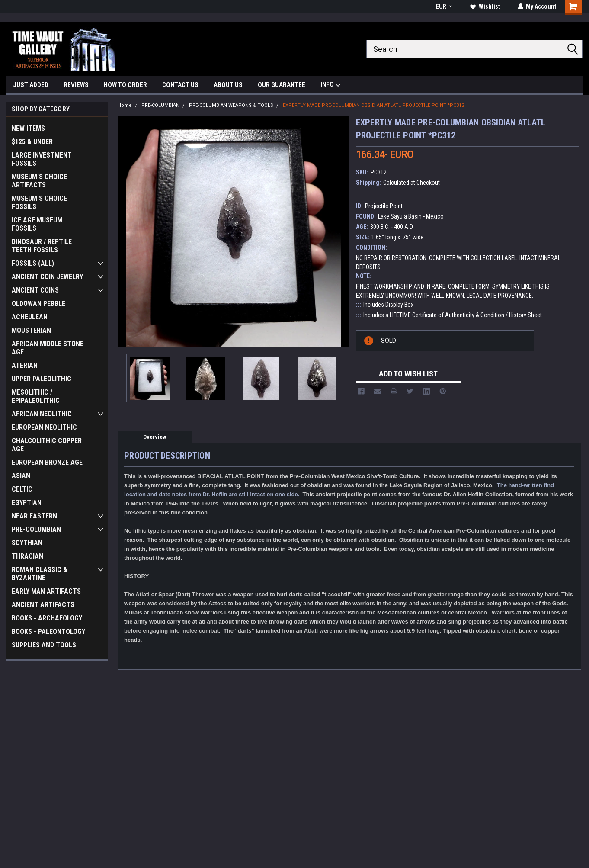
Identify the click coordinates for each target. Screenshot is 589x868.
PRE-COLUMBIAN (36, 529)
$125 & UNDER (32, 142)
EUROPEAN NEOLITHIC (44, 427)
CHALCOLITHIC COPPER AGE (47, 445)
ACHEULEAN (30, 317)
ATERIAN (25, 365)
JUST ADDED (31, 85)
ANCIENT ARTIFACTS (43, 605)
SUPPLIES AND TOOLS (44, 645)
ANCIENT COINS (35, 290)
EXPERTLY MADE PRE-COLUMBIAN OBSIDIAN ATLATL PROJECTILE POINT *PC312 (373, 105)
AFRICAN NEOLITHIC (42, 414)
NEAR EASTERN (34, 516)
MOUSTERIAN (31, 330)
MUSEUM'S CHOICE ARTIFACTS (39, 181)
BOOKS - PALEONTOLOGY (48, 632)
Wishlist (485, 6)
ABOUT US (228, 85)
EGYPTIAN (27, 503)
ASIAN (21, 476)
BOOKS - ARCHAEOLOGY (47, 618)
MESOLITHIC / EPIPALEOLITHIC (36, 396)
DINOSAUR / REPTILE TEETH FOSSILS (42, 246)
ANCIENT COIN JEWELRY (47, 277)
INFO (331, 85)
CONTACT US (180, 85)
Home (125, 105)
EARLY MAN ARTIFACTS (46, 591)
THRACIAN (27, 556)
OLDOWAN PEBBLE (38, 304)
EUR (444, 6)
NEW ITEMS (28, 128)
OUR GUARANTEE (282, 85)
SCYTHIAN (27, 543)
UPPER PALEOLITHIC (42, 379)
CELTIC (22, 489)
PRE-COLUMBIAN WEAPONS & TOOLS (231, 105)
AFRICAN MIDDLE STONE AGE (48, 348)
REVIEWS (76, 85)
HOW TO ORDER (125, 85)
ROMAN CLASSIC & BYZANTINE (40, 574)
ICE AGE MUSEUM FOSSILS (37, 224)
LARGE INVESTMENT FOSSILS (42, 159)
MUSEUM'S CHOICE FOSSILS (39, 203)
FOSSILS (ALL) (33, 263)
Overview (155, 437)
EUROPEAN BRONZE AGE (47, 462)
